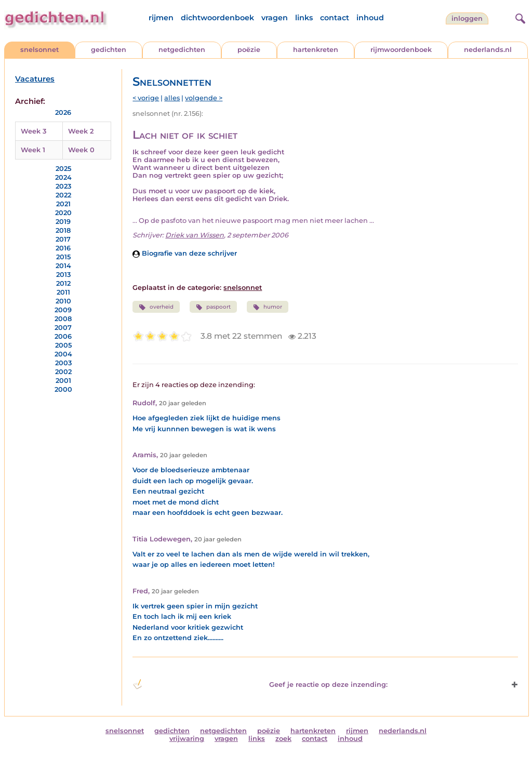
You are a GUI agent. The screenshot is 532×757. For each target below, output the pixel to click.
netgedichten (182, 50)
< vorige (146, 98)
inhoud (370, 18)
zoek (283, 739)
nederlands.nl (488, 50)
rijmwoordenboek (401, 50)
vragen (275, 18)
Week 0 (81, 150)
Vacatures (35, 79)
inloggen (467, 18)
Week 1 (33, 150)
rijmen (161, 18)
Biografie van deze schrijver (185, 253)
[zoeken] (519, 17)
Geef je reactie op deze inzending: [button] (260, 684)
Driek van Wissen (195, 235)
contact (335, 18)
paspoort (213, 307)
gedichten (109, 50)
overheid (156, 307)
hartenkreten (316, 50)
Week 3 (34, 131)
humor (268, 307)
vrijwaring (187, 739)
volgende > (204, 98)
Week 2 (81, 131)
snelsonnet (39, 50)
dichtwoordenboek (217, 18)
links (304, 18)
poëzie (249, 50)
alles (172, 98)
